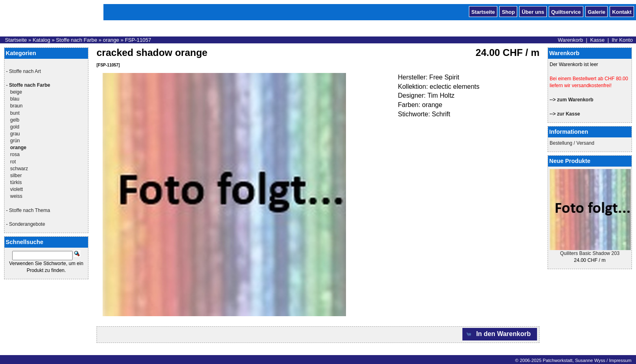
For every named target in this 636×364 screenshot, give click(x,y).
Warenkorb (570, 40)
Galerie (596, 11)
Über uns (533, 11)
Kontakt (622, 11)
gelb (15, 120)
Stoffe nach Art (25, 71)
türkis (16, 182)
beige (16, 92)
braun (16, 106)
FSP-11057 (138, 40)
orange (111, 40)
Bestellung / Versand (572, 143)
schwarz (19, 169)
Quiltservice (566, 11)
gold (15, 127)
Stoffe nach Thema (29, 210)
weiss (16, 196)
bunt (15, 113)
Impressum (620, 360)
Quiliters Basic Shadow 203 (590, 253)
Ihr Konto (622, 40)
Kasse (597, 40)
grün (15, 141)
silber (16, 176)
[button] (500, 334)
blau (15, 99)
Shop (508, 11)
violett (16, 189)
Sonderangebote (27, 224)
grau (15, 134)
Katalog (41, 40)
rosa (15, 154)
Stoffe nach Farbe (77, 40)
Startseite (483, 11)
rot (13, 162)
